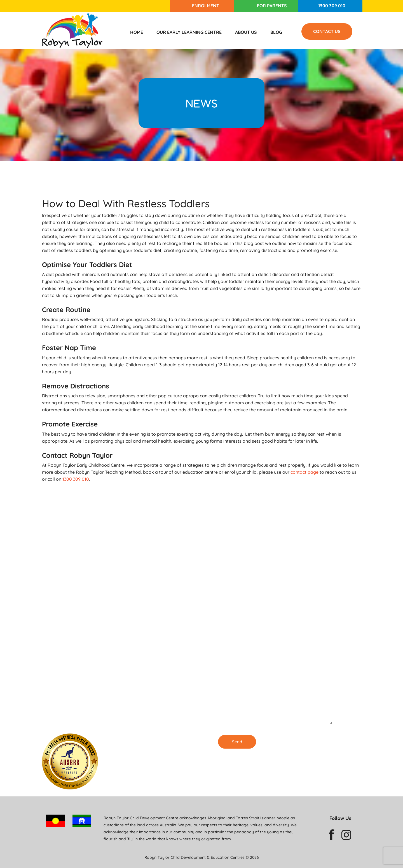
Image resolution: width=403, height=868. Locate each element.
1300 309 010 (332, 6)
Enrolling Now (158, 627)
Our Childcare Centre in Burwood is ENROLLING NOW (162, 720)
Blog (276, 32)
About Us (246, 32)
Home (137, 32)
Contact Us (327, 31)
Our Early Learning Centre (189, 32)
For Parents (272, 6)
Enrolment (206, 6)
